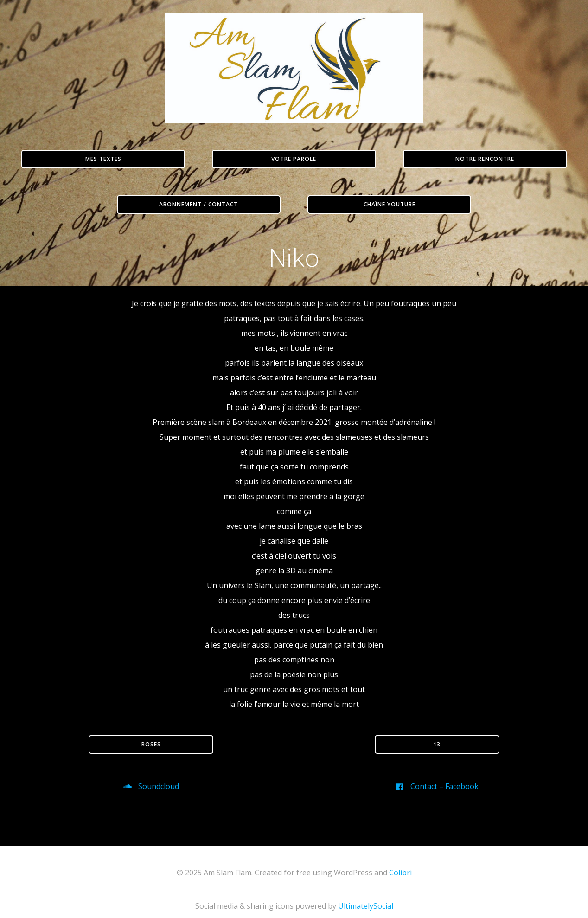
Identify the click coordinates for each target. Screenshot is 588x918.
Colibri (400, 879)
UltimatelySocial (366, 912)
